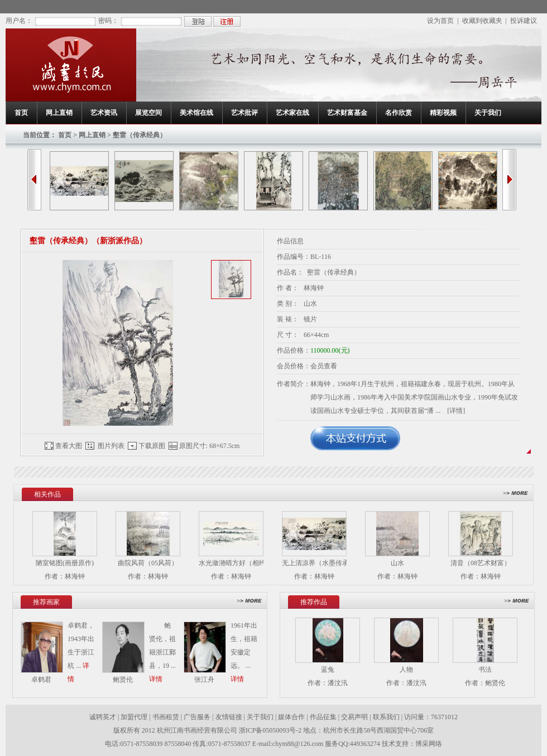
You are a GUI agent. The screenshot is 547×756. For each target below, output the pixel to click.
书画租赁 (166, 717)
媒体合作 (291, 717)
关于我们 (488, 113)
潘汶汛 (338, 683)
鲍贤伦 (495, 683)
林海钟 (75, 576)
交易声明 (354, 717)
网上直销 (59, 113)
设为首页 (440, 21)
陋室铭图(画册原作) (65, 563)
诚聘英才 (103, 717)
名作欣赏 (399, 113)
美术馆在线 (196, 113)
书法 (485, 670)
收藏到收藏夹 (482, 21)
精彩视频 (443, 113)
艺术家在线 (292, 113)
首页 (21, 113)
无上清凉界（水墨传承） (319, 563)
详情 (156, 679)
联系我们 (386, 717)
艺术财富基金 (347, 113)
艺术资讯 (104, 113)
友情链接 (229, 717)
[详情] (456, 411)
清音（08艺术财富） (481, 563)
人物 (406, 670)
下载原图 (152, 446)
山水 (397, 563)
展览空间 (148, 113)
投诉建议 (524, 21)
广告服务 (197, 717)
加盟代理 (134, 717)
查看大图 (69, 446)
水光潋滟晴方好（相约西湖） (242, 563)
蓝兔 (328, 670)
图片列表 (111, 446)
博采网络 (429, 744)
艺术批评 (244, 113)
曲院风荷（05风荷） (148, 563)
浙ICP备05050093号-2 (271, 730)
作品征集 (323, 717)
